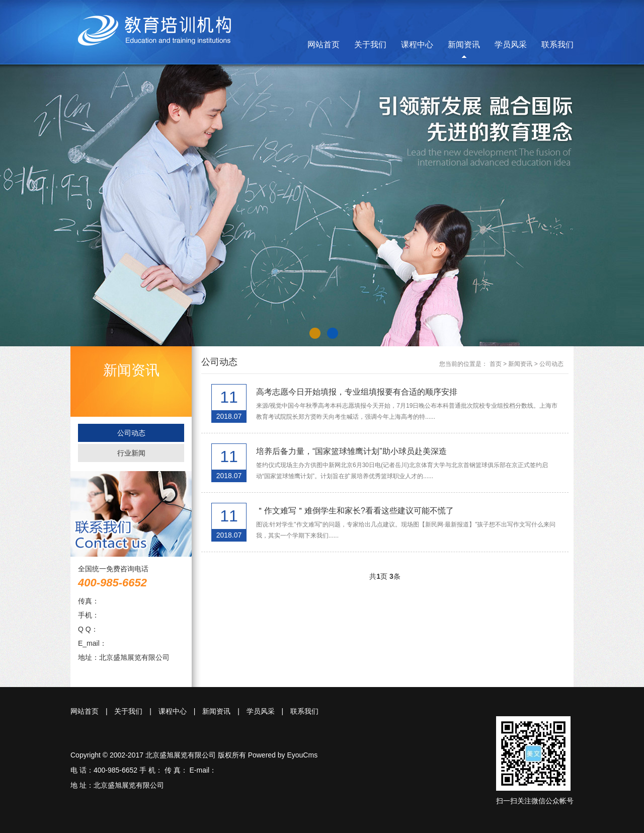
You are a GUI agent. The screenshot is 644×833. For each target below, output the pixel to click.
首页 (496, 364)
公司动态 (131, 433)
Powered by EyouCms (282, 755)
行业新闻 (131, 453)
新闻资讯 (464, 45)
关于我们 (370, 45)
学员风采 (511, 45)
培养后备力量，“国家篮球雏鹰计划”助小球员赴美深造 (351, 451)
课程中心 (417, 45)
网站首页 (324, 45)
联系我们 (557, 45)
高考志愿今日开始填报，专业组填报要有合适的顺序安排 (357, 392)
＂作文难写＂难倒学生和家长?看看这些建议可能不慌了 (355, 511)
